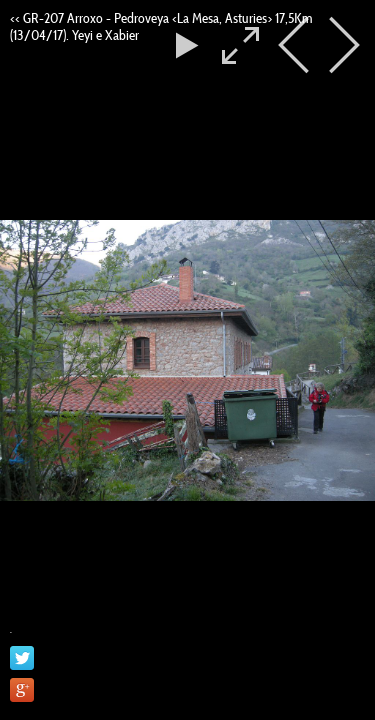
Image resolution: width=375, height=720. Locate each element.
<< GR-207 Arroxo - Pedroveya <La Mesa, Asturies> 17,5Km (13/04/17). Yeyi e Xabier (161, 26)
